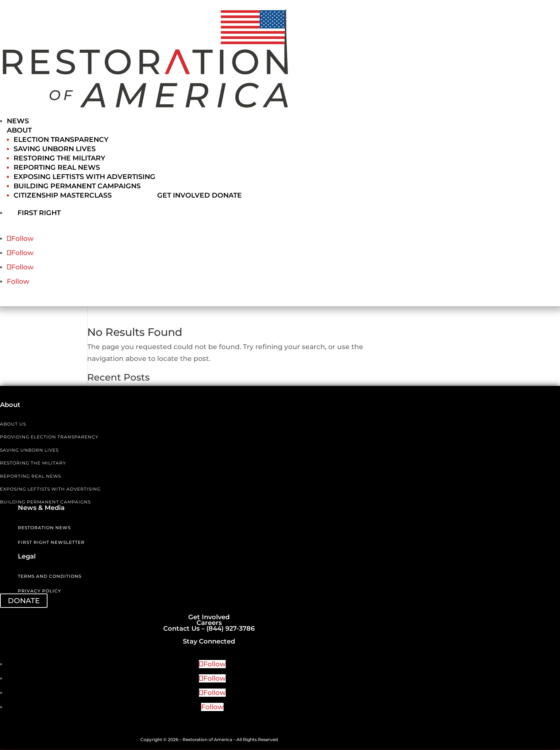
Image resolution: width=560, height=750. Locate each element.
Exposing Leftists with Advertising (84, 177)
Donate (227, 195)
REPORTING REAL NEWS (31, 476)
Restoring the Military (59, 158)
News (18, 121)
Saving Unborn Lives (55, 149)
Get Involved (184, 195)
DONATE (24, 601)
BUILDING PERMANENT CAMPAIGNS (45, 502)
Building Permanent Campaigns (77, 186)
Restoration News (44, 528)
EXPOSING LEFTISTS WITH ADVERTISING (50, 489)
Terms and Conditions (50, 577)
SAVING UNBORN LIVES (29, 450)
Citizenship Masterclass (63, 195)
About (19, 130)
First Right (47, 212)
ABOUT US (13, 424)
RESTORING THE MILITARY (33, 463)
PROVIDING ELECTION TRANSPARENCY (49, 437)
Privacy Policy (39, 591)
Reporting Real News (57, 167)
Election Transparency (61, 140)
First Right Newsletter (51, 543)
